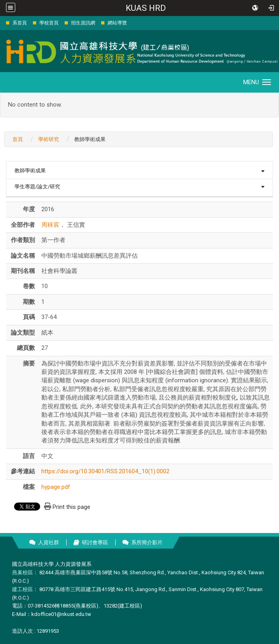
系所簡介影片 (147, 542)
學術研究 (49, 139)
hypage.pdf (56, 487)
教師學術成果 (30, 171)
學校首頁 (49, 23)
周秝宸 (50, 225)
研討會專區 (95, 542)
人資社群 (49, 542)
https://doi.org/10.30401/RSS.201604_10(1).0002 (105, 471)
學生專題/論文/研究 (37, 187)
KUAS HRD (146, 8)
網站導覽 (117, 23)
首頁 (18, 139)
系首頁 (20, 23)
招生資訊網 (83, 23)
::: (2, 23)
